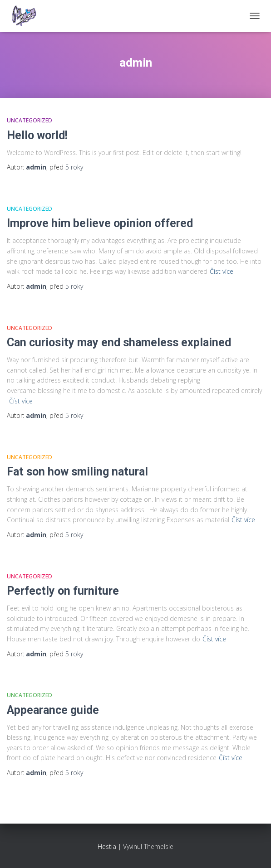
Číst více (222, 271)
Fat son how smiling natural (77, 472)
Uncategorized (30, 120)
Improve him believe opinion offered (100, 223)
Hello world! (37, 135)
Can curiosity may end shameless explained (119, 342)
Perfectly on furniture (63, 591)
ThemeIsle (159, 846)
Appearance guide (53, 710)
